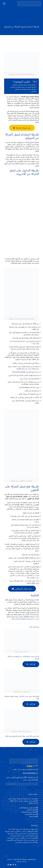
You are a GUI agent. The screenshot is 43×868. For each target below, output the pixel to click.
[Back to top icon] (6, 856)
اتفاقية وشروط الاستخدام (29, 812)
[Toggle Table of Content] (34, 82)
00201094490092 (29, 773)
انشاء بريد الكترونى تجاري (18, 831)
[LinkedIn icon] (11, 865)
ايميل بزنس (18, 842)
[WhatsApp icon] (16, 865)
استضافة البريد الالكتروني (15, 840)
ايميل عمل (25, 836)
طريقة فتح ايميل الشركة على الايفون (25, 89)
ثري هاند (19, 861)
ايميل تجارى (11, 838)
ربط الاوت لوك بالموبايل (30, 842)
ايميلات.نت (14, 859)
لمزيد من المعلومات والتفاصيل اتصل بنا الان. (25, 619)
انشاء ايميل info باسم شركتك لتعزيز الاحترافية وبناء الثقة (22, 736)
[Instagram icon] (8, 865)
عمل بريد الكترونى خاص (23, 838)
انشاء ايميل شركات (20, 833)
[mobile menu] (4, 3)
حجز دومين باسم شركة (31, 840)
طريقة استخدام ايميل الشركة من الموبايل (24, 85)
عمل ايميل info (17, 829)
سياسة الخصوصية (31, 814)
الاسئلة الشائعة (32, 810)
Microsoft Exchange (19, 372)
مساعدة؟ (30, 765)
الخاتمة (33, 91)
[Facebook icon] (13, 865)
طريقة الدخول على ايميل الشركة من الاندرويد (23, 87)
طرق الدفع (33, 816)
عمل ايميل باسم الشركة (31, 829)
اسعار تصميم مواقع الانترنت (28, 807)
